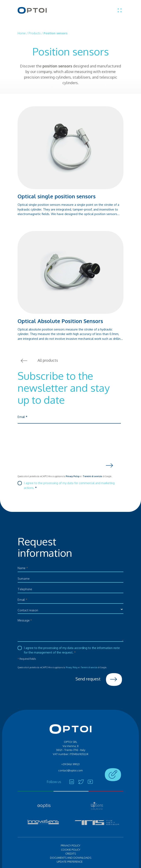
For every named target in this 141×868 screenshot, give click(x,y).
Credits (71, 854)
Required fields (27, 659)
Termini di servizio (92, 476)
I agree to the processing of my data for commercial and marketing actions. (69, 486)
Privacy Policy (73, 476)
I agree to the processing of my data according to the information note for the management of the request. (72, 650)
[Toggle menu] (120, 10)
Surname (24, 579)
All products (38, 361)
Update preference (70, 862)
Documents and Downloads (71, 858)
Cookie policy (71, 850)
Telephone (25, 589)
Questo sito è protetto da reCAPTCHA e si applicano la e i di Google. (65, 476)
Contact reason (28, 610)
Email (22, 417)
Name (23, 568)
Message (25, 620)
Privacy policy (70, 846)
